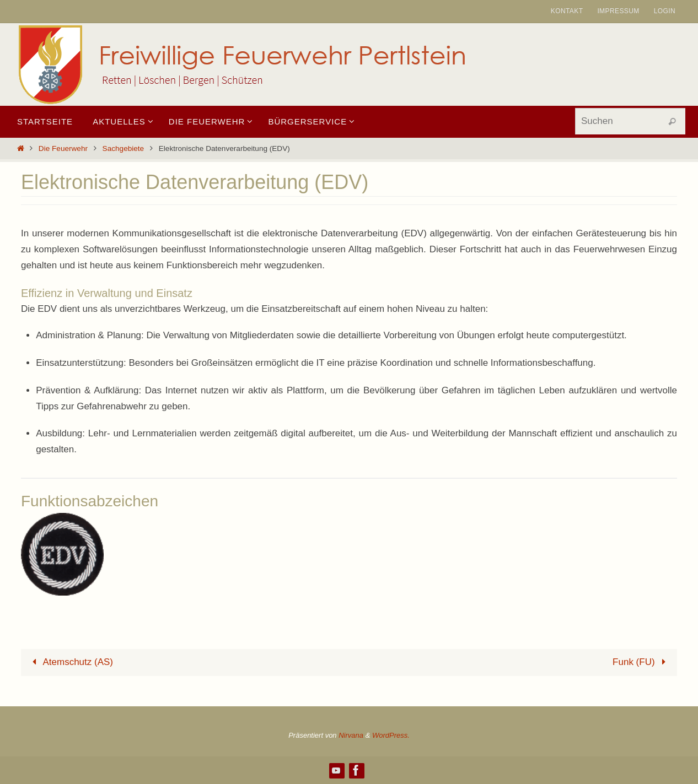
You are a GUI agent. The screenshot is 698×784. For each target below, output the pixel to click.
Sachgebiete (124, 148)
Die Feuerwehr (63, 148)
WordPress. (391, 735)
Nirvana (351, 735)
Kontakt (567, 11)
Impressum (618, 11)
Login (665, 11)
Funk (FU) (641, 662)
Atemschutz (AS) (70, 662)
